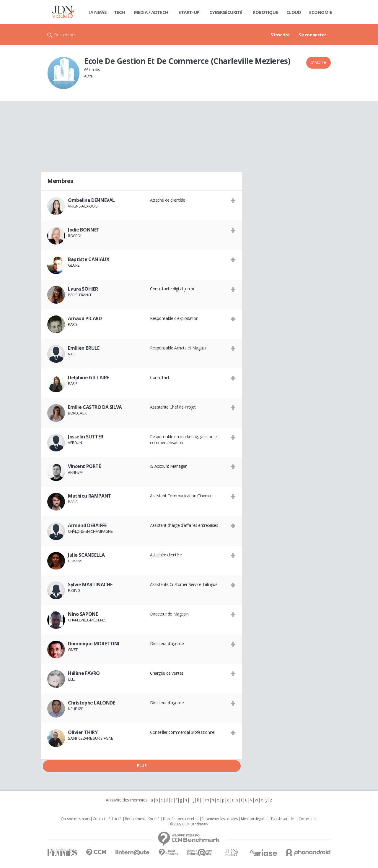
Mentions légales (254, 819)
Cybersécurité (226, 12)
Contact (99, 819)
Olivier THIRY (83, 732)
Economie (321, 12)
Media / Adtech (151, 12)
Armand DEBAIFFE (87, 525)
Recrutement (135, 819)
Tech (119, 12)
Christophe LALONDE (91, 703)
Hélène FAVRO (84, 673)
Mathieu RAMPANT (90, 496)
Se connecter (312, 35)
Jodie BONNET (84, 230)
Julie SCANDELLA (86, 555)
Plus (142, 766)
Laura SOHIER (83, 289)
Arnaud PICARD (85, 318)
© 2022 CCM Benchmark (189, 824)
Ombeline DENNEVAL (91, 200)
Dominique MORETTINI (94, 644)
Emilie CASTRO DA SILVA (95, 407)
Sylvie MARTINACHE (90, 584)
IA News (98, 12)
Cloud (294, 12)
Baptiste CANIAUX (89, 259)
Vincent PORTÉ (84, 466)
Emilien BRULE (84, 348)
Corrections (308, 819)
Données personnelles (181, 819)
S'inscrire (280, 35)
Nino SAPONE (83, 614)
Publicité (115, 819)
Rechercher (65, 35)
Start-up (189, 12)
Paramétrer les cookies (220, 819)
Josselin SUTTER (86, 437)
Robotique (265, 12)
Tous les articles (283, 819)
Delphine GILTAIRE (88, 378)
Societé (154, 819)
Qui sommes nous (75, 819)
